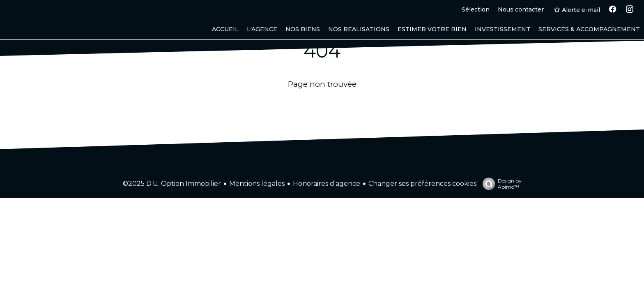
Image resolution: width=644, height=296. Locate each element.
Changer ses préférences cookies (422, 184)
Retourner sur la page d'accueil (322, 105)
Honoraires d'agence (327, 184)
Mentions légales (257, 184)
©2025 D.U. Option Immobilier (172, 184)
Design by (500, 184)
